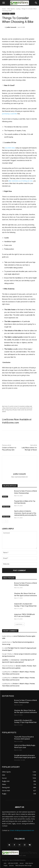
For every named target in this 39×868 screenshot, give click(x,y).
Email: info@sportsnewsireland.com (22, 830)
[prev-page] (3, 521)
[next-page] (7, 521)
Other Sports (11, 9)
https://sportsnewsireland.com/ (20, 477)
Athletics (5, 497)
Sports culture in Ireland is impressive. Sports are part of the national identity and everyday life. (25, 513)
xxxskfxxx (5, 660)
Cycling (18, 9)
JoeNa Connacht (11, 27)
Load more (19, 624)
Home (4, 9)
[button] (4, 3)
